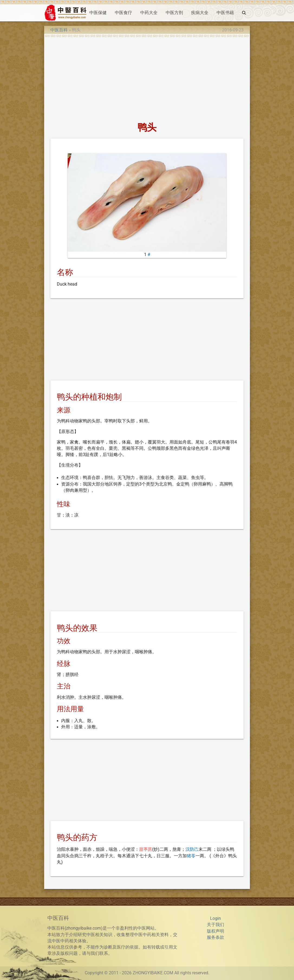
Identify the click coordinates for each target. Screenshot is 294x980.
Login (215, 918)
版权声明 (215, 931)
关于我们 (215, 925)
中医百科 (59, 30)
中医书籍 (225, 13)
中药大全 (149, 13)
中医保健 (98, 13)
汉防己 (192, 849)
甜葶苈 (146, 849)
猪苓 (191, 856)
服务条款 (215, 937)
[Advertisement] (147, 78)
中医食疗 (123, 13)
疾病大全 (200, 13)
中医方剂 (174, 13)
